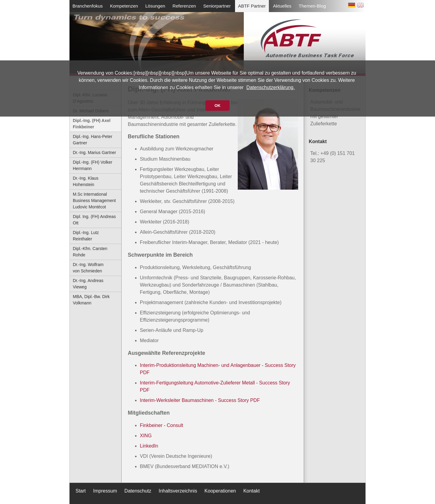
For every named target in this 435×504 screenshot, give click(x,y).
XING (146, 436)
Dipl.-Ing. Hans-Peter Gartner (93, 140)
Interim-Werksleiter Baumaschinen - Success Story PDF (200, 400)
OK (217, 106)
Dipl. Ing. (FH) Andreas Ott (94, 220)
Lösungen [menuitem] (155, 6)
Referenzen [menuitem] (184, 6)
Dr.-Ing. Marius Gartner (94, 152)
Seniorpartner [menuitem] (217, 6)
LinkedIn (149, 446)
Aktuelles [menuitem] (282, 6)
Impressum (105, 491)
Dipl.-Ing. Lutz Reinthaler (86, 236)
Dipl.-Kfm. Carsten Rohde (90, 252)
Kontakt (251, 491)
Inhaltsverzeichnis (178, 491)
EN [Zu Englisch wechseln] (360, 6)
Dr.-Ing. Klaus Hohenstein (86, 181)
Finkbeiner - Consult (161, 425)
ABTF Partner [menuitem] (252, 6)
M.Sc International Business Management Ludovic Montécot (94, 201)
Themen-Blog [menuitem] (312, 6)
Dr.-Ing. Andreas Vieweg (88, 284)
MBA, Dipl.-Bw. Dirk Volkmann (91, 300)
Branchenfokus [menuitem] (88, 6)
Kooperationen (220, 491)
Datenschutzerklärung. (271, 87)
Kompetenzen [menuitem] (124, 6)
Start (81, 491)
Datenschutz (138, 491)
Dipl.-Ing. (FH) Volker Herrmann (93, 165)
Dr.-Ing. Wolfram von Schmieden (88, 268)
